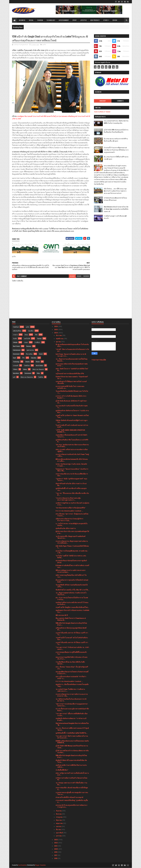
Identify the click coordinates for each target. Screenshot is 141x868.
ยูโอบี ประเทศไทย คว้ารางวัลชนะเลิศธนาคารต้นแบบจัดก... (72, 751)
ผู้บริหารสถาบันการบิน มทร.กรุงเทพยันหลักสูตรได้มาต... (72, 532)
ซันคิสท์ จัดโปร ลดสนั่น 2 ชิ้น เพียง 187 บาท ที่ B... (72, 590)
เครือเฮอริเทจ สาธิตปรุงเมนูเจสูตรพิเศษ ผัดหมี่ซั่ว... (71, 629)
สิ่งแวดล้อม (29, 354)
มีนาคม (59, 829)
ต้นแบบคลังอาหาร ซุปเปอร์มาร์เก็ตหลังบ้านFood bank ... (72, 581)
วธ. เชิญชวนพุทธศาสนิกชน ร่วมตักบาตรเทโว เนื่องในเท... (71, 594)
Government (16, 354)
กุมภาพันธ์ (60, 833)
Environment (28, 373)
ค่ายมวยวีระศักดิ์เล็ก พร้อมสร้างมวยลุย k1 (69, 797)
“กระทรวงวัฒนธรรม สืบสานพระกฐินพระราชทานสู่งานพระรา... (68, 499)
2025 (56, 329)
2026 (56, 326)
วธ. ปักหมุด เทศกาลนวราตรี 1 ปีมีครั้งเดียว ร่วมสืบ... (71, 784)
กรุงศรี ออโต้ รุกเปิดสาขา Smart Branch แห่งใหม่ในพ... (72, 416)
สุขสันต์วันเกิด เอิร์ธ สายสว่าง (66, 528)
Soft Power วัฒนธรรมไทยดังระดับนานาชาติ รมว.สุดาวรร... (71, 355)
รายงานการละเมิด (99, 360)
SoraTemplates (22, 865)
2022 (56, 843)
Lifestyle (84, 20)
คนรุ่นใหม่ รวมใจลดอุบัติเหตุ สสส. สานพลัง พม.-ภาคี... (72, 552)
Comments (120, 101)
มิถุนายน (59, 820)
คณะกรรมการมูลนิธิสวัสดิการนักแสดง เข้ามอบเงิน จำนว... (71, 658)
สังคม (26, 335)
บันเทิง (15, 338)
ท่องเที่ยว (31, 331)
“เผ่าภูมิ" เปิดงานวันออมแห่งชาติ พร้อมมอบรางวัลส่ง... (72, 350)
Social (31, 20)
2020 (56, 849)
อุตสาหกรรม (30, 350)
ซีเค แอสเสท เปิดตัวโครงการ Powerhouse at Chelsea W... (71, 619)
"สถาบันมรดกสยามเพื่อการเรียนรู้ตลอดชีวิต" (71, 508)
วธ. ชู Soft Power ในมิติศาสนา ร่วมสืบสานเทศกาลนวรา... (70, 690)
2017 (56, 855)
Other (105, 20)
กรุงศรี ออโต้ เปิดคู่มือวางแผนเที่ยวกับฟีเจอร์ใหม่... (72, 607)
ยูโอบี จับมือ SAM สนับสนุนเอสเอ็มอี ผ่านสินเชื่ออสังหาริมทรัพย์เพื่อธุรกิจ (116, 131)
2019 (56, 852)
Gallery (25, 369)
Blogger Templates (40, 865)
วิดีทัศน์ (15, 369)
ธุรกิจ (44, 45)
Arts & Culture (40, 365)
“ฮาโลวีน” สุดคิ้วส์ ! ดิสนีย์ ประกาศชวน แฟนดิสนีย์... (71, 557)
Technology (51, 20)
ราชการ (15, 335)
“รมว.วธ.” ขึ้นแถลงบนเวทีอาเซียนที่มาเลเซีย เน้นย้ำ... (72, 494)
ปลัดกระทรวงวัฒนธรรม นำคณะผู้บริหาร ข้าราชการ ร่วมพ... (69, 519)
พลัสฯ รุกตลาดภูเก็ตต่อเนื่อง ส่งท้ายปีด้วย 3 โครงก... (71, 576)
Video (38, 373)
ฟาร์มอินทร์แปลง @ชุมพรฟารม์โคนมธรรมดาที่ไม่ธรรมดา (115, 199)
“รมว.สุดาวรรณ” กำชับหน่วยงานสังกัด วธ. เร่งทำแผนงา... (72, 648)
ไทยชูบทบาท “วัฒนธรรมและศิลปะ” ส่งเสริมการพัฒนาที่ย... (72, 470)
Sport (75, 20)
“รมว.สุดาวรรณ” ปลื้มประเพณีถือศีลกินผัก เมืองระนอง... (72, 714)
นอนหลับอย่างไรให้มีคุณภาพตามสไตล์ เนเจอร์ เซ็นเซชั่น (71, 382)
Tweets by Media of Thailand (102, 112)
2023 (56, 840)
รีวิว (24, 358)
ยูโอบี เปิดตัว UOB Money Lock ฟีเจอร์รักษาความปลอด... (72, 747)
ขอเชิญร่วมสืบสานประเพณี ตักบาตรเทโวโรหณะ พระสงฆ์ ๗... (72, 603)
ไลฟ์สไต (41, 377)
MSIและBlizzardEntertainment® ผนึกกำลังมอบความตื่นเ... (72, 460)
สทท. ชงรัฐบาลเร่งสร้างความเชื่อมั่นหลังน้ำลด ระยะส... (72, 774)
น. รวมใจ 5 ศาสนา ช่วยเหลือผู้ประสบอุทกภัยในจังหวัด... (72, 524)
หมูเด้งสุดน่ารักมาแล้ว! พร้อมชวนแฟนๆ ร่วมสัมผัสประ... (72, 611)
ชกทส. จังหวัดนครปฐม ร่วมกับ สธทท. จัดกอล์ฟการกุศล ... (71, 465)
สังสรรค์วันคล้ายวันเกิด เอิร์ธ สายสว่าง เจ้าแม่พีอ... (71, 484)
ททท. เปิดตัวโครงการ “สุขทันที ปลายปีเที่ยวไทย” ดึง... (72, 369)
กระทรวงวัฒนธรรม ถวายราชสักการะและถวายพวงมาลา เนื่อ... (72, 695)
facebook (86, 276)
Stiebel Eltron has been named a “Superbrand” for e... (72, 377)
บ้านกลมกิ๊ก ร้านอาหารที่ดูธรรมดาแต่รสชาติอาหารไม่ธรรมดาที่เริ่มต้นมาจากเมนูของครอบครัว (116, 150)
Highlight (103, 101)
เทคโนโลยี (27, 338)
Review (115, 20)
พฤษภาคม (60, 823)
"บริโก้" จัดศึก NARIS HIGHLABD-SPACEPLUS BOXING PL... (70, 431)
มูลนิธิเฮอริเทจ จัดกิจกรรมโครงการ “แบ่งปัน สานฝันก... (72, 411)
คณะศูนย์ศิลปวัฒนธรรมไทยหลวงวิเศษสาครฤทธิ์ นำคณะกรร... (72, 672)
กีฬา (36, 335)
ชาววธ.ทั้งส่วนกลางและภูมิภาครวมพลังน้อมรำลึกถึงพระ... (72, 710)
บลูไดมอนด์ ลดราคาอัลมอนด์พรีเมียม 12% (70, 373)
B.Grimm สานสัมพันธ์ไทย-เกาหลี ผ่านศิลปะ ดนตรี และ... (72, 566)
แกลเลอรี (16, 365)
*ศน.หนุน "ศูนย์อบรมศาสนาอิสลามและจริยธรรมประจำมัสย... (72, 445)
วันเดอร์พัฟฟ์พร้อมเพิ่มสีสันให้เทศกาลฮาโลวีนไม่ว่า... (72, 392)
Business (22, 20)
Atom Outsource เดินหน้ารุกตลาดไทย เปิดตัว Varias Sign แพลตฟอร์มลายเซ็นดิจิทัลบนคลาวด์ (116, 209)
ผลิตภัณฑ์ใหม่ (17, 331)
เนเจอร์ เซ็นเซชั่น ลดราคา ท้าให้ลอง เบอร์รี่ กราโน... (72, 634)
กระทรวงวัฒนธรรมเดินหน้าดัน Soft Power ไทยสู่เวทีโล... (72, 455)
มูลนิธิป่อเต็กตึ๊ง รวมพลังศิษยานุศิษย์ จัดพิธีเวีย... (71, 733)
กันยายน (59, 811)
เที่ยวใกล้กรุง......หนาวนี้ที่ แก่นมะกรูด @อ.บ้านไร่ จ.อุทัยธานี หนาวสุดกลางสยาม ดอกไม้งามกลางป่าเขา (115, 191)
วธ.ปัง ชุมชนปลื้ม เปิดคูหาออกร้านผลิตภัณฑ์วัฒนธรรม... (70, 537)
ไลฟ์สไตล (27, 365)
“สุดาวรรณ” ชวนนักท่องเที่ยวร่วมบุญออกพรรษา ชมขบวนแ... (72, 705)
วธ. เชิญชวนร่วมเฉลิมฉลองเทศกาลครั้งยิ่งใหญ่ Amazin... (71, 360)
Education (34, 358)
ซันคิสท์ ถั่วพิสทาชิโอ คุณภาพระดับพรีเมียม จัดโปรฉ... (71, 761)
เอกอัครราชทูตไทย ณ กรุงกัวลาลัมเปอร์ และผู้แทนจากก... (72, 504)
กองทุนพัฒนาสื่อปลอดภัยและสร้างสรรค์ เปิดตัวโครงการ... (71, 436)
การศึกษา (37, 342)
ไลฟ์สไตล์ (16, 327)
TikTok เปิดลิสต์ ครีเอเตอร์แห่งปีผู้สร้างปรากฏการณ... (72, 421)
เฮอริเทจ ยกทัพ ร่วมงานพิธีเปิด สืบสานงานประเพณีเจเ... (71, 766)
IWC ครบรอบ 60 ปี (62, 615)
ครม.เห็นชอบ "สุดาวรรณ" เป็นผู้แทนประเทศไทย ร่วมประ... (72, 515)
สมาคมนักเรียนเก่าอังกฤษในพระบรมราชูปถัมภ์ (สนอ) (71, 561)
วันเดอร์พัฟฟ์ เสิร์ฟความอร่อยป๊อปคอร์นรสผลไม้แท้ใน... (72, 586)
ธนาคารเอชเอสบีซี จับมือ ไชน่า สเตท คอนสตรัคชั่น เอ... (70, 387)
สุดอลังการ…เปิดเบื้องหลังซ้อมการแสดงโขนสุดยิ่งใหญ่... (72, 685)
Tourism (40, 20)
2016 (56, 858)
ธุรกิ (14, 377)
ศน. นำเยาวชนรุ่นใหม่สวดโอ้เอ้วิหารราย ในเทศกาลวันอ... (72, 598)
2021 (56, 846)
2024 (56, 333)
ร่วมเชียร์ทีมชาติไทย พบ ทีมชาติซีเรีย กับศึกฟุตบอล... (70, 663)
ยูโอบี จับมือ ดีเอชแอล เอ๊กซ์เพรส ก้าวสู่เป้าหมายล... (71, 402)
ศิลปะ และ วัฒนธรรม (27, 377)
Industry (28, 362)
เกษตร (26, 342)
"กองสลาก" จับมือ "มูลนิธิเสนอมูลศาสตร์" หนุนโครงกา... (71, 479)
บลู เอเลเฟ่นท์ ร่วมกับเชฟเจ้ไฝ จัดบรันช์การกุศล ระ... (72, 406)
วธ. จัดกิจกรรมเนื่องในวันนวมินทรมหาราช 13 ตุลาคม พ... (71, 700)
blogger (72, 276)
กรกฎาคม (59, 817)
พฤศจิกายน (60, 338)
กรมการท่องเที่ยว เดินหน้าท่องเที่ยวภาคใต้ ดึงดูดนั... (72, 788)
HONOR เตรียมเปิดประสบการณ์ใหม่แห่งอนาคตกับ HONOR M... (72, 742)
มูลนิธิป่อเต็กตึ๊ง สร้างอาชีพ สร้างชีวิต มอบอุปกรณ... (71, 489)
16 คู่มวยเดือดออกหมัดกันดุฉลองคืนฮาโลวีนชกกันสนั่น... (72, 345)
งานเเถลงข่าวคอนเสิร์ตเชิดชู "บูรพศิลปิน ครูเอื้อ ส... (72, 801)
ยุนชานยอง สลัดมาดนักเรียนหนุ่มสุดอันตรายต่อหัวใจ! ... (72, 365)
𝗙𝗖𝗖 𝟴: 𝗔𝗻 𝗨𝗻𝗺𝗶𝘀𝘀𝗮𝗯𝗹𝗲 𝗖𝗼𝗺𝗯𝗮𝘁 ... (69, 511)
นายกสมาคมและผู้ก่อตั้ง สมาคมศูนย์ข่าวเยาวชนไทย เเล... (72, 793)
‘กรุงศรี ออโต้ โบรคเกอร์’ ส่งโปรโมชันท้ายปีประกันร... (72, 638)
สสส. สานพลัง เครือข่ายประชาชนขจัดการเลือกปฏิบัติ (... (72, 450)
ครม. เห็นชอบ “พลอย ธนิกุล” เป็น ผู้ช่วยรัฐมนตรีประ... (72, 668)
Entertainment (64, 20)
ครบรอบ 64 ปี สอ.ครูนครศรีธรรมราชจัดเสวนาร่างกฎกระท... (71, 806)
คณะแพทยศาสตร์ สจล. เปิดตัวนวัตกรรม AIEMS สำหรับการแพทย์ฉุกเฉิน (116, 122)
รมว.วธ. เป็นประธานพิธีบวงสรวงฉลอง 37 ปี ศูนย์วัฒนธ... (72, 729)
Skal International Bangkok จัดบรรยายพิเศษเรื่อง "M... (72, 724)
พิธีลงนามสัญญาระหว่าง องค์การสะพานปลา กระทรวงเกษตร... (71, 571)
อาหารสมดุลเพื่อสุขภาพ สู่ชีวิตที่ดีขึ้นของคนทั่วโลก (71, 653)
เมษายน (59, 826)
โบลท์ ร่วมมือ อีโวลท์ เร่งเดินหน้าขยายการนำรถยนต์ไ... (72, 426)
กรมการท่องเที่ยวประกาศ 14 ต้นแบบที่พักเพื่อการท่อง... (72, 475)
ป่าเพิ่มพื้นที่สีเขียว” (62, 770)
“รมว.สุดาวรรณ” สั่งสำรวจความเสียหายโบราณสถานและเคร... (72, 737)
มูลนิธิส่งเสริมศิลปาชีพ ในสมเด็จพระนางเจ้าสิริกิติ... (72, 441)
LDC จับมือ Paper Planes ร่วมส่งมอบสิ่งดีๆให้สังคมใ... (72, 547)
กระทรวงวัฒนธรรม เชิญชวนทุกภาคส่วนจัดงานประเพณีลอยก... (72, 542)
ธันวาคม (59, 335)
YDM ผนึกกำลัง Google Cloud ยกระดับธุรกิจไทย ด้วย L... (71, 624)
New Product (95, 20)
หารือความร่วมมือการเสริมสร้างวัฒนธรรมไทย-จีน (72, 779)
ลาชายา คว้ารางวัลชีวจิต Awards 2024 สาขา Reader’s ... (71, 397)
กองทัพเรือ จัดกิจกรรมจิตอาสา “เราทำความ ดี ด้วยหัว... (71, 719)
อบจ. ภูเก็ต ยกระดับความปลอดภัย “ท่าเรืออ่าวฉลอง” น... (71, 677)
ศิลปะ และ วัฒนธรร (38, 369)
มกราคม (59, 836)
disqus (79, 276)
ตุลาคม (59, 342)
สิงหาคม (59, 814)
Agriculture (16, 373)
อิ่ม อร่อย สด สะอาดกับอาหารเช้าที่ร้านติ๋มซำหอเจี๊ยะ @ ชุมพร (116, 140)
